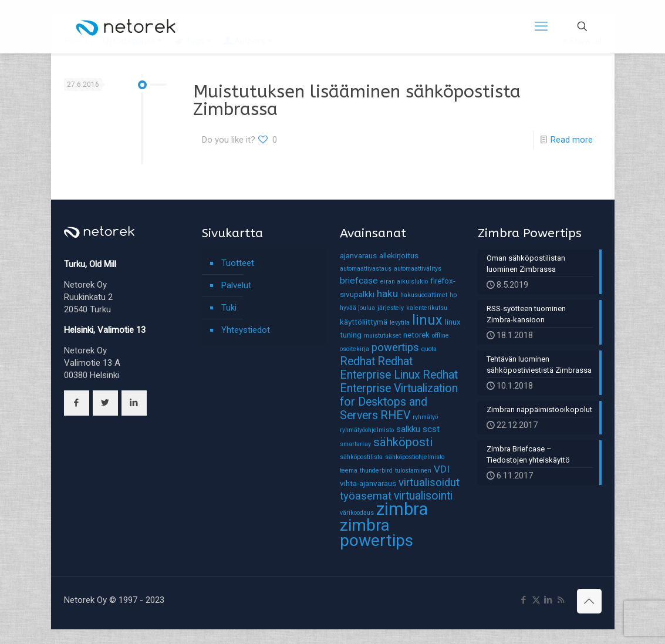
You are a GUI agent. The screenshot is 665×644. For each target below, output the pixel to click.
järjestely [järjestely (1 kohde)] (391, 308)
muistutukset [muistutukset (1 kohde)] (382, 336)
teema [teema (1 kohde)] (349, 471)
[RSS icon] (561, 600)
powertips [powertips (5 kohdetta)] (395, 348)
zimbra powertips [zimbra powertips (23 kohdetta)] (377, 533)
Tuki (229, 308)
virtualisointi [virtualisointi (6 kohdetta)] (423, 496)
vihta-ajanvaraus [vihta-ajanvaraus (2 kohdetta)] (368, 483)
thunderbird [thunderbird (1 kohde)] (376, 471)
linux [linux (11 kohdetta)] (427, 320)
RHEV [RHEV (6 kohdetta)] (395, 415)
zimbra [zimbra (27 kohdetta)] (402, 509)
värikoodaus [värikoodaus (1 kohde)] (357, 513)
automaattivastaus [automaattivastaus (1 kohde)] (366, 269)
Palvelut (236, 285)
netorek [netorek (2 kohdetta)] (416, 335)
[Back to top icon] (589, 601)
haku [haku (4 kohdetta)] (387, 294)
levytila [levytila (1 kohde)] (400, 323)
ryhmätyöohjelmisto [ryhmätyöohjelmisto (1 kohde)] (367, 430)
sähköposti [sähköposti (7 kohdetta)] (403, 442)
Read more (572, 140)
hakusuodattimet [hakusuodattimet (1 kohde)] (424, 295)
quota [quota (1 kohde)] (429, 349)
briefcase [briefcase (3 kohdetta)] (359, 281)
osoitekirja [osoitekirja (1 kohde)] (355, 349)
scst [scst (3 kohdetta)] (431, 429)
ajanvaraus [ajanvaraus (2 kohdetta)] (358, 255)
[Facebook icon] (524, 600)
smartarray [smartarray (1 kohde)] (355, 444)
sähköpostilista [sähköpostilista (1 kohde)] (361, 457)
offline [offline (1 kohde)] (440, 336)
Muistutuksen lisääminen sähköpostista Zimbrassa (357, 100)
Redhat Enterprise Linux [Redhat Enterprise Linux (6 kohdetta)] (380, 368)
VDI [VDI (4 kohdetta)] (442, 469)
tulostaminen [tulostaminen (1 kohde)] (413, 471)
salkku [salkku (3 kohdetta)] (408, 429)
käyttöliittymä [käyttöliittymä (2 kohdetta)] (364, 322)
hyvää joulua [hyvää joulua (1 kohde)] (357, 308)
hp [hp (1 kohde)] (453, 295)
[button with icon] (77, 403)
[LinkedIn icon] (548, 600)
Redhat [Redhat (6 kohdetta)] (357, 361)
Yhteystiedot (246, 330)
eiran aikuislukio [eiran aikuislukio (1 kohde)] (404, 281)
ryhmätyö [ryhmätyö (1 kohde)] (425, 417)
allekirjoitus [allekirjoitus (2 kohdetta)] (399, 255)
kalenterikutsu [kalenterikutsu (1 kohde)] (427, 308)
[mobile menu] (541, 26)
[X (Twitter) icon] (536, 600)
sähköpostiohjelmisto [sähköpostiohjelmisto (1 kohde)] (415, 457)
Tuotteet (238, 263)
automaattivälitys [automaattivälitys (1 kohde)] (418, 269)
